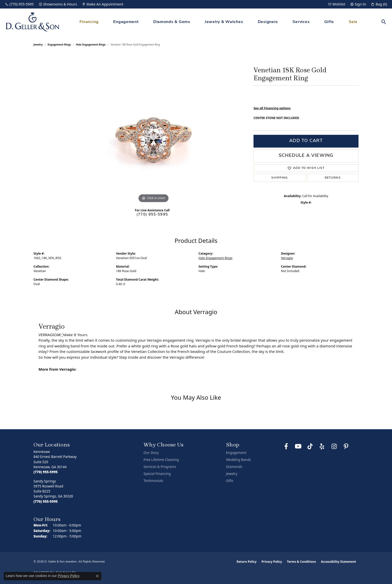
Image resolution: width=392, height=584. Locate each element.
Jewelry (232, 474)
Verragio (287, 258)
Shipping (279, 178)
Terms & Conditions (301, 562)
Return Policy (247, 562)
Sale (353, 22)
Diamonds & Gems (172, 22)
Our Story (151, 453)
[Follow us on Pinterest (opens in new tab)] (346, 446)
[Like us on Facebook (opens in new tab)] (286, 446)
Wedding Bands (238, 460)
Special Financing (157, 474)
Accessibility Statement (338, 562)
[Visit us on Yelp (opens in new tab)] (322, 446)
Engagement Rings (59, 45)
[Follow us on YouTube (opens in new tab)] (298, 446)
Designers (268, 22)
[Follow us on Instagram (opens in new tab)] (334, 446)
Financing (89, 22)
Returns (333, 178)
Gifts (329, 22)
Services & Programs (160, 467)
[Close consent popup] (97, 576)
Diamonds (234, 467)
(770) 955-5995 (152, 215)
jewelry (38, 45)
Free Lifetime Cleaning (161, 460)
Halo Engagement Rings (91, 45)
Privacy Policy (272, 562)
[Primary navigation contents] (218, 22)
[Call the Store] (46, 472)
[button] (337, 4)
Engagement (126, 22)
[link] (19, 4)
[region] (153, 129)
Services (301, 22)
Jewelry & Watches (224, 22)
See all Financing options (272, 108)
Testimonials (153, 481)
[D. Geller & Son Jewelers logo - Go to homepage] (32, 22)
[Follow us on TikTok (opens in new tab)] (310, 446)
